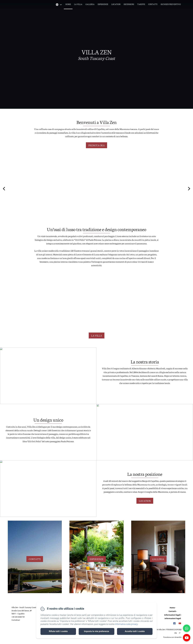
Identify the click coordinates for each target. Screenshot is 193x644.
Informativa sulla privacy (126, 624)
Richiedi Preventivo (171, 4)
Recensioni (129, 4)
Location (116, 4)
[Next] (189, 189)
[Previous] (4, 189)
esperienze (97, 559)
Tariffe (141, 4)
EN (176, 633)
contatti (35, 559)
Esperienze (103, 4)
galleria (158, 559)
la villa (97, 335)
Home (68, 4)
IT (180, 633)
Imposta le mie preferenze (96, 631)
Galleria (90, 4)
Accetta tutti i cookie (135, 631)
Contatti (153, 4)
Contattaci (16, 620)
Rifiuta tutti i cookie (58, 631)
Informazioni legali (172, 615)
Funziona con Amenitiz (172, 637)
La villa (78, 4)
